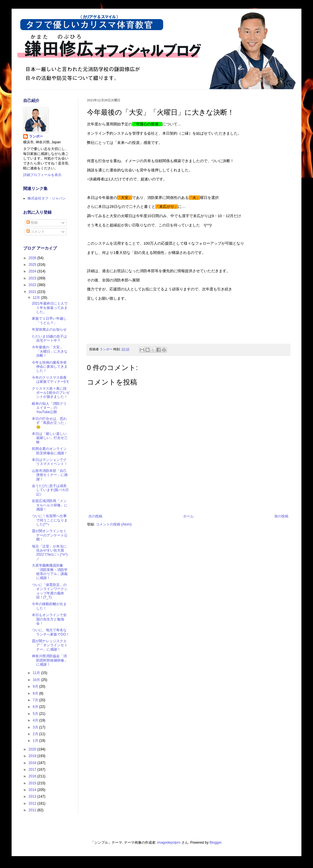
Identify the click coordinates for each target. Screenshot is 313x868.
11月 (37, 673)
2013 (33, 796)
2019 (33, 756)
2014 (33, 790)
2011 (33, 810)
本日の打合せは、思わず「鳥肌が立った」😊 (50, 423)
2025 (33, 265)
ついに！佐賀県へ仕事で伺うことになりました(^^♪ (50, 520)
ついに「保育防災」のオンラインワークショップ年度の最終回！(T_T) (50, 591)
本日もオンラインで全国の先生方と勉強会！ (49, 619)
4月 (36, 720)
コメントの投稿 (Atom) (114, 524)
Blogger (215, 843)
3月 (36, 727)
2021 (33, 292)
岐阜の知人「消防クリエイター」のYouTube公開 (49, 408)
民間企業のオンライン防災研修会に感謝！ (50, 451)
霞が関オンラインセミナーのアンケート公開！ (50, 535)
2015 (33, 783)
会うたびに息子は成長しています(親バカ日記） (50, 490)
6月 (36, 707)
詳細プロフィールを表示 (42, 175)
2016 (33, 776)
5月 (36, 714)
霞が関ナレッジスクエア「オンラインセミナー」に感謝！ (50, 645)
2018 (33, 763)
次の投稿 (95, 516)
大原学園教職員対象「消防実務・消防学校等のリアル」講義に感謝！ (50, 572)
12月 (37, 298)
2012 (33, 803)
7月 (36, 700)
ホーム (188, 516)
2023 (33, 278)
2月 (36, 734)
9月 (36, 686)
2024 (33, 271)
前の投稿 (281, 516)
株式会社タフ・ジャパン (47, 198)
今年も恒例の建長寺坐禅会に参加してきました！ (50, 367)
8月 (36, 693)
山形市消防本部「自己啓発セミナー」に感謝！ (50, 475)
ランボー (36, 136)
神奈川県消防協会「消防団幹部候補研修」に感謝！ (50, 660)
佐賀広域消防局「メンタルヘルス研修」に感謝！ (50, 505)
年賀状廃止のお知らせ (49, 329)
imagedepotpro (169, 843)
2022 (33, 285)
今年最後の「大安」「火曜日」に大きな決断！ (50, 351)
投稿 (32, 223)
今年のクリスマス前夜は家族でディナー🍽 (50, 380)
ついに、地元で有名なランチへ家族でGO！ (51, 632)
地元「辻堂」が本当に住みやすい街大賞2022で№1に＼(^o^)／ (50, 553)
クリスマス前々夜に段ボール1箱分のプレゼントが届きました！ (51, 393)
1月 (36, 741)
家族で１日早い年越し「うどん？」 (49, 321)
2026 (33, 258)
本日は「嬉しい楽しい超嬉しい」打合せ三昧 (50, 438)
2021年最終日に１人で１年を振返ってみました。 (50, 308)
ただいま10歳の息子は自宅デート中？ (49, 338)
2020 (33, 749)
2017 (33, 770)
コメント (36, 232)
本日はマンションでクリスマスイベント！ (50, 462)
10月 (37, 680)
